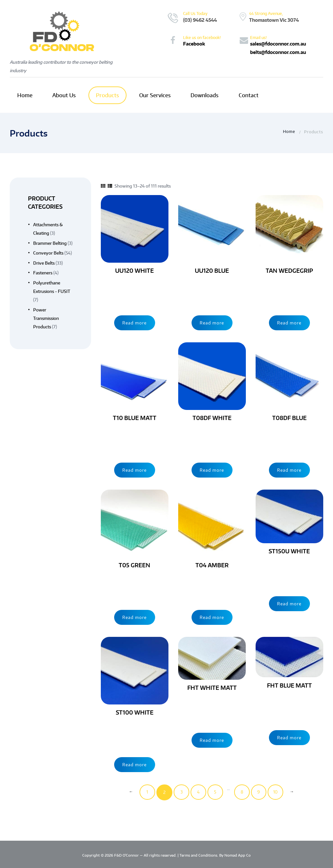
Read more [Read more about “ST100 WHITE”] (134, 764)
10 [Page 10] (277, 792)
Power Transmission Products (46, 318)
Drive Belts (44, 263)
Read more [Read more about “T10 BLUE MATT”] (134, 469)
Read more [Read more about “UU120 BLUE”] (212, 322)
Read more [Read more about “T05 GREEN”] (134, 617)
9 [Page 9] (260, 792)
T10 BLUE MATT (135, 418)
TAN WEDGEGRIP (289, 270)
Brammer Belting (50, 243)
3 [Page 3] (180, 792)
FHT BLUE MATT (289, 685)
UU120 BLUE (212, 270)
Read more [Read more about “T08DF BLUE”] (289, 469)
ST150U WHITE (289, 551)
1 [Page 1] (146, 792)
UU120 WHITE (134, 270)
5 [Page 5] (215, 792)
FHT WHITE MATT (212, 688)
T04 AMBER (212, 565)
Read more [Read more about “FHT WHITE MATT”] (212, 740)
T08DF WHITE (212, 418)
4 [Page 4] (198, 792)
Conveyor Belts (48, 253)
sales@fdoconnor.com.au (278, 44)
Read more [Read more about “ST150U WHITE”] (289, 603)
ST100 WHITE (134, 712)
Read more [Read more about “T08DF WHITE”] (212, 469)
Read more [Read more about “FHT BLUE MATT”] (289, 737)
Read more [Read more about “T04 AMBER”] (212, 617)
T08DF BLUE (289, 418)
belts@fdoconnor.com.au (278, 52)
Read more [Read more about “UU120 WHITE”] (134, 322)
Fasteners (43, 273)
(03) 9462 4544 (200, 20)
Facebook (194, 44)
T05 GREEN (134, 565)
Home (289, 132)
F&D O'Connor (127, 855)
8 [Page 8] (242, 792)
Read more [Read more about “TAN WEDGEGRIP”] (289, 322)
